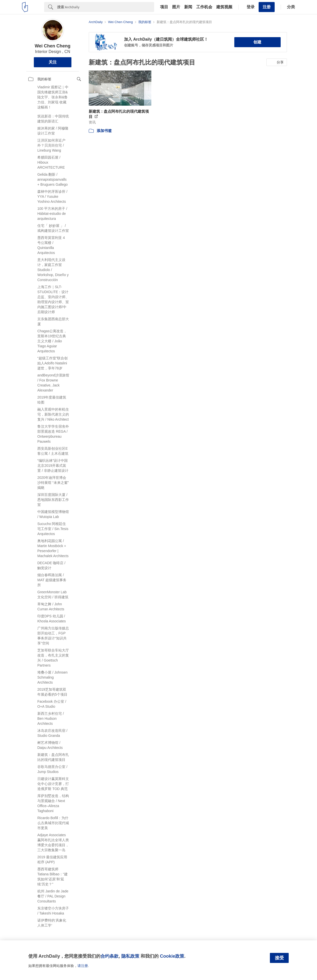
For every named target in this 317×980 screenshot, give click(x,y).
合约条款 (110, 956)
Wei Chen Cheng (52, 46)
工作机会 (204, 7)
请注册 (83, 966)
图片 (176, 7)
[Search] (106, 7)
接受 (279, 958)
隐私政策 (130, 956)
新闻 (188, 7)
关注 (53, 62)
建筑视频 (224, 7)
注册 (267, 7)
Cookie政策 (172, 956)
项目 (164, 7)
